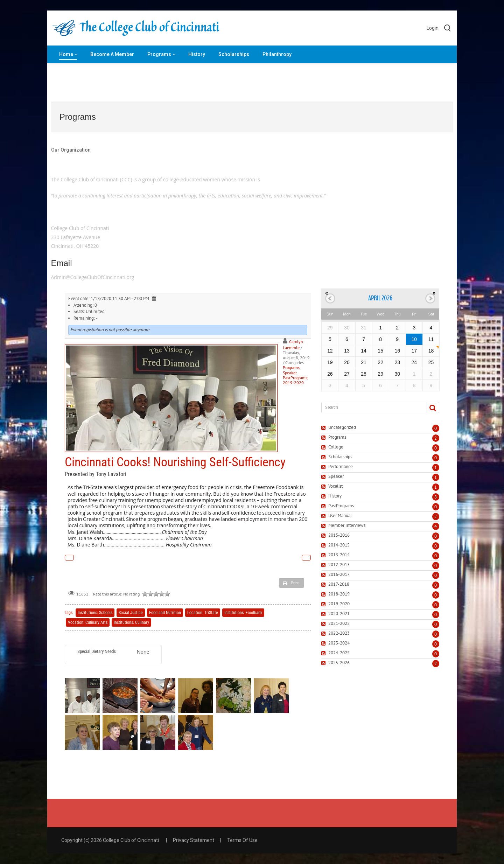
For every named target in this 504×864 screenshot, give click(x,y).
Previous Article (69, 558)
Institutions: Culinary (131, 622)
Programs (291, 367)
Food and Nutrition (165, 613)
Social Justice (131, 613)
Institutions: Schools (95, 613)
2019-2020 (293, 382)
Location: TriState (203, 613)
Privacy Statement (194, 840)
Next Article (306, 558)
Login (433, 28)
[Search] (371, 407)
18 (431, 351)
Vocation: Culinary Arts (88, 622)
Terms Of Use (242, 840)
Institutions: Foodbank (243, 613)
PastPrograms (295, 378)
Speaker (290, 373)
